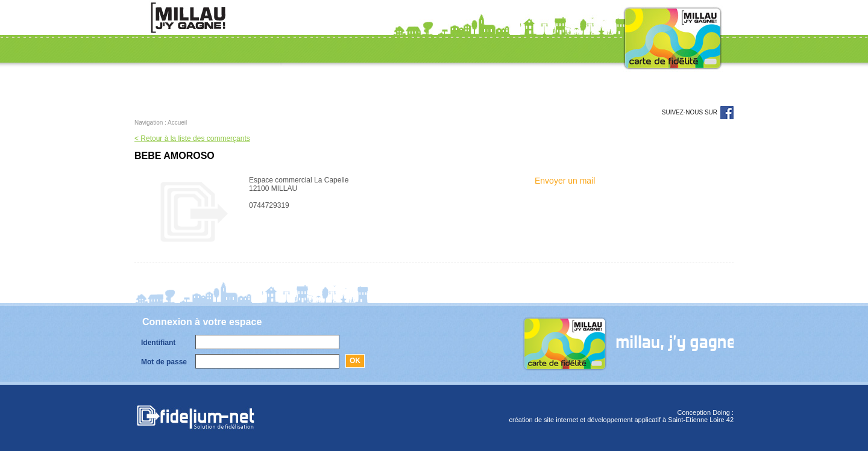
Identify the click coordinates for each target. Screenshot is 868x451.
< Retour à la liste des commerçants (192, 138)
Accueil (177, 123)
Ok (355, 361)
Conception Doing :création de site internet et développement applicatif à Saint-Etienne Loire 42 (621, 416)
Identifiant (158, 343)
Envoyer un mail (565, 181)
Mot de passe (164, 362)
